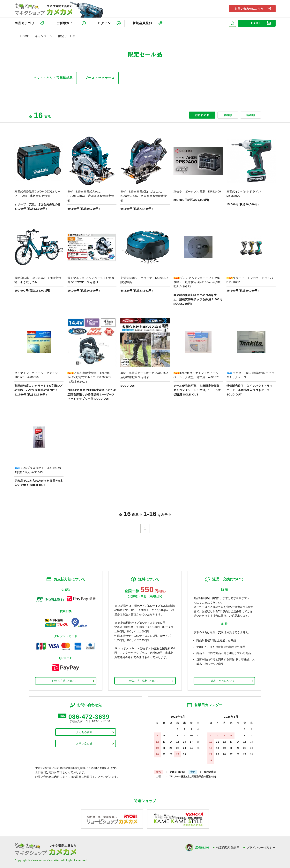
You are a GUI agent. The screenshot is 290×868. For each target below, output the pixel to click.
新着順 (251, 115)
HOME (25, 36)
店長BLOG (202, 848)
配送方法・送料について (144, 681)
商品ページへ (39, 174)
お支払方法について (64, 681)
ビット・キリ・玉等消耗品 (53, 78)
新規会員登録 (142, 23)
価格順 (228, 115)
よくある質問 (84, 732)
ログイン (104, 23)
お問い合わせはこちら (249, 9)
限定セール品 (67, 36)
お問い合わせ (84, 743)
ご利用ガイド (66, 23)
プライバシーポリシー (261, 848)
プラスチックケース (100, 78)
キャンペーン (44, 36)
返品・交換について (223, 681)
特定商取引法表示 (228, 848)
